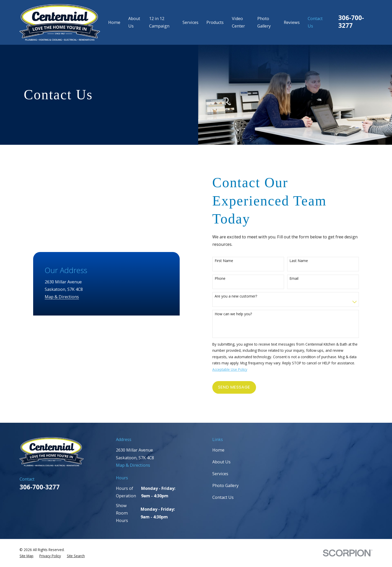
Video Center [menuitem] (238, 22)
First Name (229, 261)
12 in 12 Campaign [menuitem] (159, 22)
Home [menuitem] (114, 22)
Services (220, 474)
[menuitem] (26, 556)
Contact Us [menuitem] (315, 22)
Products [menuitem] (215, 22)
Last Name (304, 261)
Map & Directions (54, 223)
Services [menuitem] (190, 22)
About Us (221, 462)
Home (218, 450)
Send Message (239, 387)
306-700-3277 (351, 21)
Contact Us (223, 497)
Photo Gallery (225, 485)
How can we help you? (238, 314)
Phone (225, 279)
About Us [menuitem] (134, 22)
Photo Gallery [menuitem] (264, 22)
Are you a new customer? (241, 296)
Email (299, 279)
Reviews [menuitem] (292, 22)
